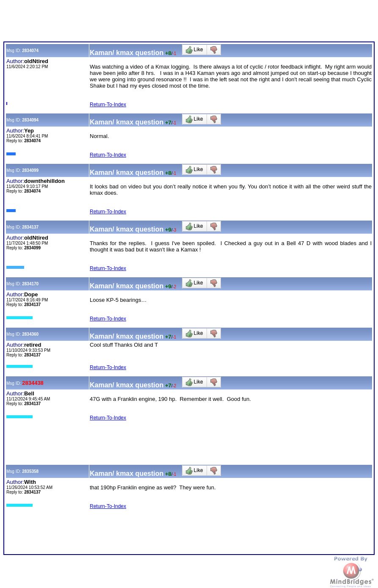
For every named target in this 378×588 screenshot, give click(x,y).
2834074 (30, 51)
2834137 (30, 227)
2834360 (30, 334)
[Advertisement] (157, 22)
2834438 (33, 383)
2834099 (30, 170)
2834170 (30, 284)
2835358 (30, 471)
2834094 (30, 120)
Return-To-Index (108, 105)
